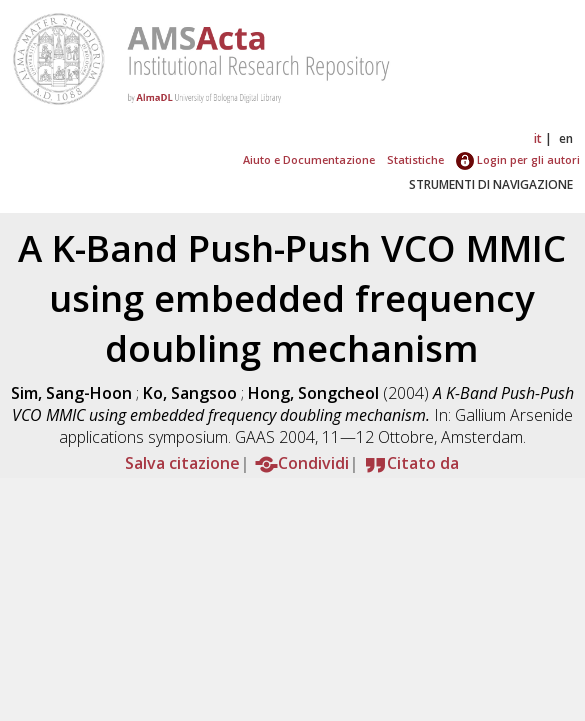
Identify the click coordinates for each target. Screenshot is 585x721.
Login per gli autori (518, 159)
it (538, 138)
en (566, 138)
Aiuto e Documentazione (309, 159)
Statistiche (415, 159)
